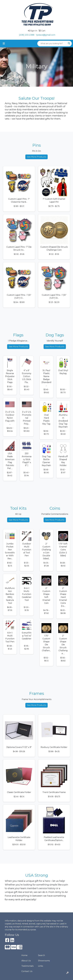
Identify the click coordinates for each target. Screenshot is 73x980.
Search (41, 955)
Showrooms (44, 961)
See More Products (36, 157)
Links (41, 966)
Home (24, 955)
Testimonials (27, 966)
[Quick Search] (52, 44)
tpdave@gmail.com (46, 35)
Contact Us (27, 971)
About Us (26, 961)
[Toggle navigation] (4, 44)
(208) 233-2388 (27, 35)
